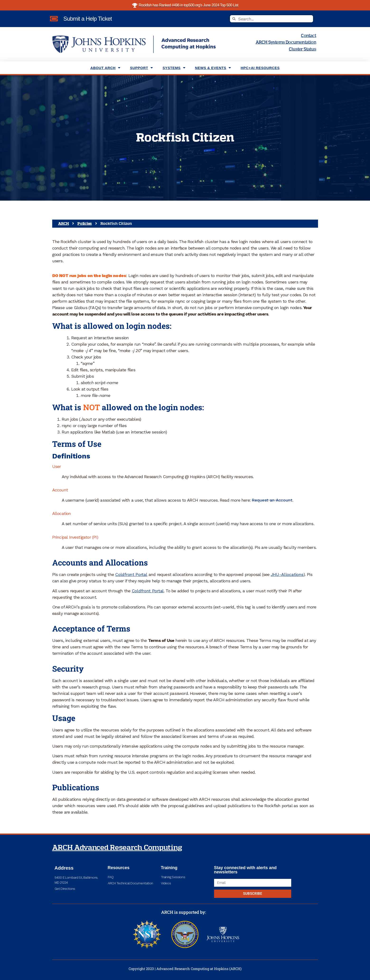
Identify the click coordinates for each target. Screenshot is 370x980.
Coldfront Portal (131, 574)
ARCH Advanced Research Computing (117, 848)
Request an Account (272, 500)
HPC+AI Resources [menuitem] (260, 68)
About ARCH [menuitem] (105, 68)
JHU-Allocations (287, 574)
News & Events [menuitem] (213, 68)
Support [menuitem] (142, 68)
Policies (85, 224)
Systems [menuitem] (174, 68)
